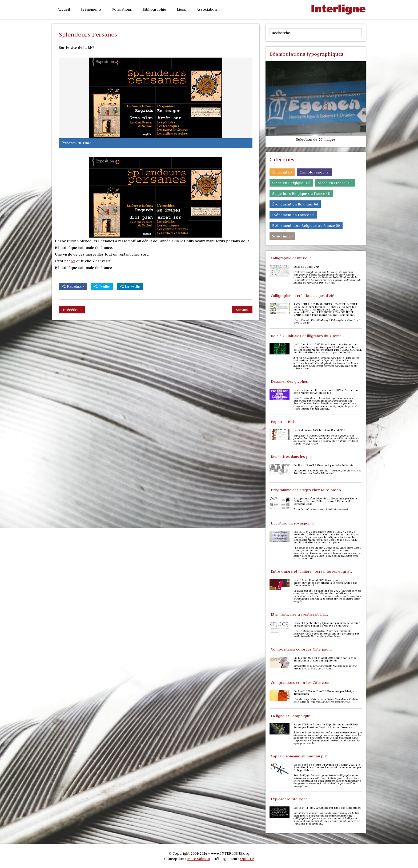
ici (73, 261)
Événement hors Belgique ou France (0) (306, 225)
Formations (122, 9)
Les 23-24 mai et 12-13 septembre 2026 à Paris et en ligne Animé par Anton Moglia (326, 391)
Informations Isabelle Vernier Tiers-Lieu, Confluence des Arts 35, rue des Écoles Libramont (327, 472)
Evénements (91, 9)
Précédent (72, 310)
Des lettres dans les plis (292, 457)
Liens (181, 9)
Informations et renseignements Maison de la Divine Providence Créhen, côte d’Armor (325, 667)
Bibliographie (154, 9)
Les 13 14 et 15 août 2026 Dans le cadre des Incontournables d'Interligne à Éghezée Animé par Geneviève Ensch (325, 583)
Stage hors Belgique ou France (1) (301, 193)
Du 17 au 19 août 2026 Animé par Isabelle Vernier (324, 465)
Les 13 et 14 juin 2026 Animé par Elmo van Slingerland (327, 808)
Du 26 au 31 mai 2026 (306, 267)
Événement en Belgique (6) (295, 204)
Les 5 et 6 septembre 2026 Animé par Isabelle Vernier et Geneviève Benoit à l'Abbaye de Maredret (327, 624)
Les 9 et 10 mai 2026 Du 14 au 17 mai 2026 (319, 430)
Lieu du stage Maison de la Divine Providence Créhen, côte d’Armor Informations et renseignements (326, 701)
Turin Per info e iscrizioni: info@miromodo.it (321, 509)
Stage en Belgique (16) (291, 183)
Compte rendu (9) (315, 172)
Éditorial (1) (282, 172)
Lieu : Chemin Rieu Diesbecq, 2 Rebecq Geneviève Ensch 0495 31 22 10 (327, 322)
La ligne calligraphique (290, 716)
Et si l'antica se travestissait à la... (299, 614)
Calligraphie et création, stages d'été (303, 296)
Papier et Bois (283, 422)
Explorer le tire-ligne (289, 799)
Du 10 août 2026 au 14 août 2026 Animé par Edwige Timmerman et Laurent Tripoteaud (325, 659)
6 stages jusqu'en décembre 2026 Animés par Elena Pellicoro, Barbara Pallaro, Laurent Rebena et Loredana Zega (325, 501)
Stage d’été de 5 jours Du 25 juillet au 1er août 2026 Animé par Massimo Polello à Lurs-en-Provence (326, 726)
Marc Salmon (198, 859)
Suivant (242, 310)
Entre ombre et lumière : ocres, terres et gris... (311, 571)
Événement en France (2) (293, 215)
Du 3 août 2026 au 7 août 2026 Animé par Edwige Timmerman (324, 693)
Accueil (64, 9)
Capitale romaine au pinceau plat (299, 756)
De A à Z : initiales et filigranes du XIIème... (307, 336)
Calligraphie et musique (291, 258)
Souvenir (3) (282, 236)
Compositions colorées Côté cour (300, 683)
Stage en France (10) (335, 183)
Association (207, 9)
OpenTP (247, 859)
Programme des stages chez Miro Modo (306, 490)
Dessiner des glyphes (289, 381)
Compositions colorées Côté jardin (301, 649)
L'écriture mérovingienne (293, 523)
